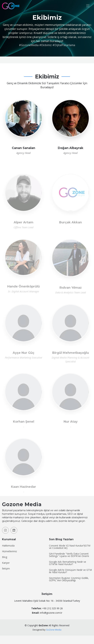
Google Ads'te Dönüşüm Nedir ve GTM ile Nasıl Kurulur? (70, 571)
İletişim (6, 569)
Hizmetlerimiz (9, 551)
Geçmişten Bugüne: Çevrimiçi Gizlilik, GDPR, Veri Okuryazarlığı (69, 579)
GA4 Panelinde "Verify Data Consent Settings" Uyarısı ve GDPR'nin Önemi (69, 555)
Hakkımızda (8, 546)
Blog (5, 557)
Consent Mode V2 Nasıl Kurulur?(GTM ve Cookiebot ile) (70, 547)
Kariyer (6, 563)
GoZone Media (54, 630)
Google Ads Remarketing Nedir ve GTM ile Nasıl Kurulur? (68, 563)
